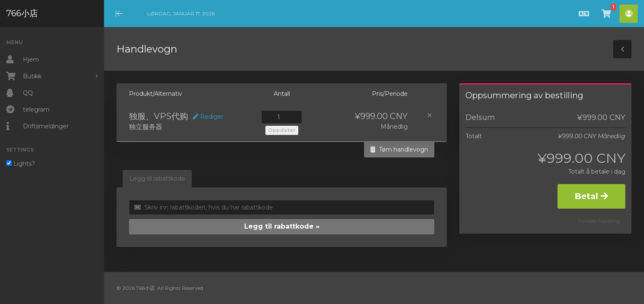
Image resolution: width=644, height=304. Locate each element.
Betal (591, 196)
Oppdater (282, 130)
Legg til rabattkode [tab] (157, 179)
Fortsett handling (599, 221)
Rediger (208, 117)
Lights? (21, 164)
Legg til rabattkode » (282, 226)
